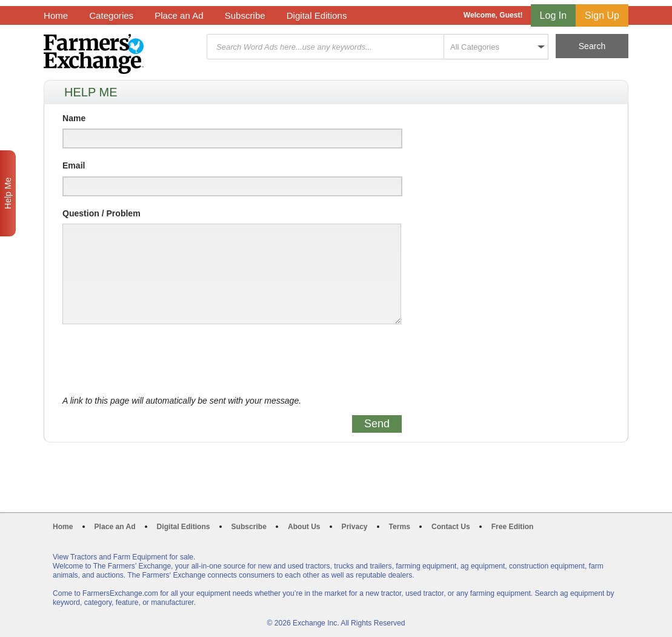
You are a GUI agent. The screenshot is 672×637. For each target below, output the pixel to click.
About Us (304, 527)
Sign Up (602, 15)
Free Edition (513, 527)
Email (74, 165)
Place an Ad (179, 15)
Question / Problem (101, 213)
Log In (553, 15)
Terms (400, 527)
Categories (111, 15)
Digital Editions (317, 15)
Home (56, 15)
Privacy (355, 527)
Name (74, 118)
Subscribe (245, 15)
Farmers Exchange (94, 54)
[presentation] (155, 360)
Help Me (8, 193)
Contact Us (451, 527)
